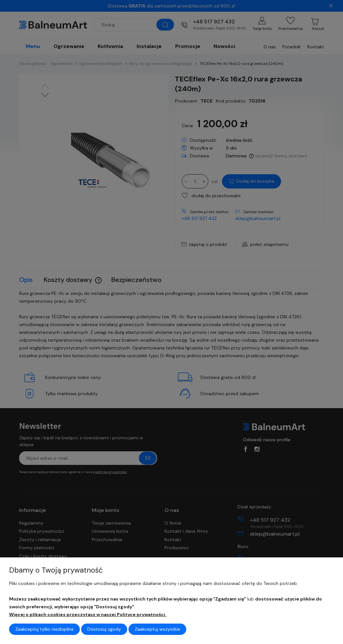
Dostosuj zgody (104, 629)
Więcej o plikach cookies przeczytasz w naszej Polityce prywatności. (88, 614)
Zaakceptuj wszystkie (157, 629)
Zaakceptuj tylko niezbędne (44, 629)
